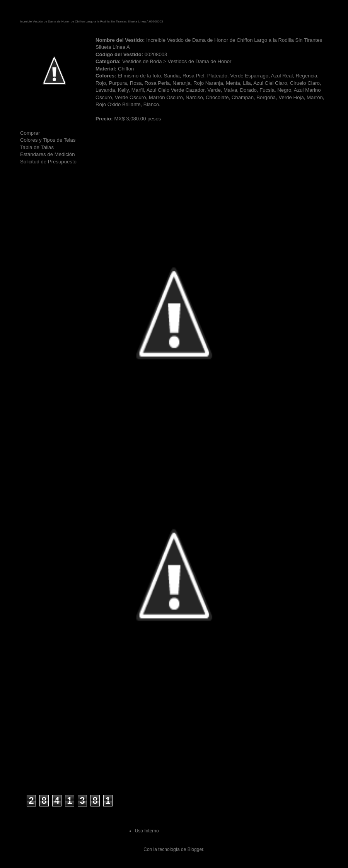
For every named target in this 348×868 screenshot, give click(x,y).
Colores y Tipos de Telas (48, 140)
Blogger (195, 849)
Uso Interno (147, 831)
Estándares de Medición (47, 154)
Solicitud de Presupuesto (48, 162)
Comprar (30, 133)
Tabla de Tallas (37, 147)
